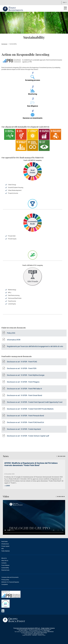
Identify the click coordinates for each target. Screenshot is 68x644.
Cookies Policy (41, 635)
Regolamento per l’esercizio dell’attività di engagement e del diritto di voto (35, 346)
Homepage (4, 44)
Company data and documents (10, 577)
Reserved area (5, 570)
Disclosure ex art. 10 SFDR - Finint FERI (22, 368)
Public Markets (6, 551)
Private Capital (5, 546)
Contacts (4, 563)
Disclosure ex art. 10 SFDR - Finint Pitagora (23, 382)
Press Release (5, 565)
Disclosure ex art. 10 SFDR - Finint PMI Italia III (24, 389)
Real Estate (5, 541)
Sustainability (5, 568)
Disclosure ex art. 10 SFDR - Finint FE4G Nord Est (25, 422)
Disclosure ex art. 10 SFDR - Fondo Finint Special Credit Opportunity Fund (35, 402)
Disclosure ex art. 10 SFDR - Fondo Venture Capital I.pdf (28, 436)
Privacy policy (5, 580)
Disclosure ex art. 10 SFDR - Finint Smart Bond (24, 395)
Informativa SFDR (14, 340)
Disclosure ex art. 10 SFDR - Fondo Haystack (24, 429)
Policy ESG (11, 333)
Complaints (5, 584)
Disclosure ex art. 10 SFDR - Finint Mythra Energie (26, 375)
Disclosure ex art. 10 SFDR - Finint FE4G (22, 362)
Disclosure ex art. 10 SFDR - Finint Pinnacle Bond (25, 416)
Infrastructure (5, 544)
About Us (4, 558)
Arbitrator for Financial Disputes (10, 582)
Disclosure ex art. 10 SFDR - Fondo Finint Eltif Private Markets (30, 409)
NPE (3, 549)
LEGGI (8, 486)
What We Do (5, 561)
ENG (65, 2)
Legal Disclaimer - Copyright (30, 635)
